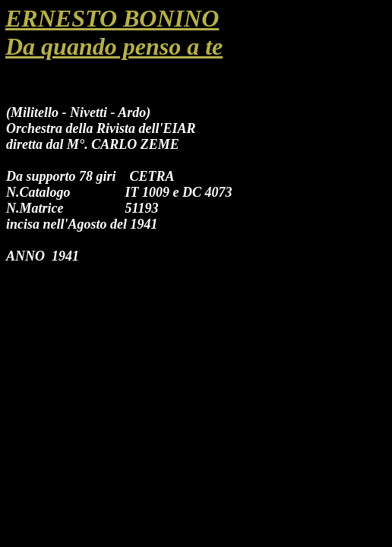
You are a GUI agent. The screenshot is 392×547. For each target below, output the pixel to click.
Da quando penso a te (114, 46)
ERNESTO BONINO (112, 18)
